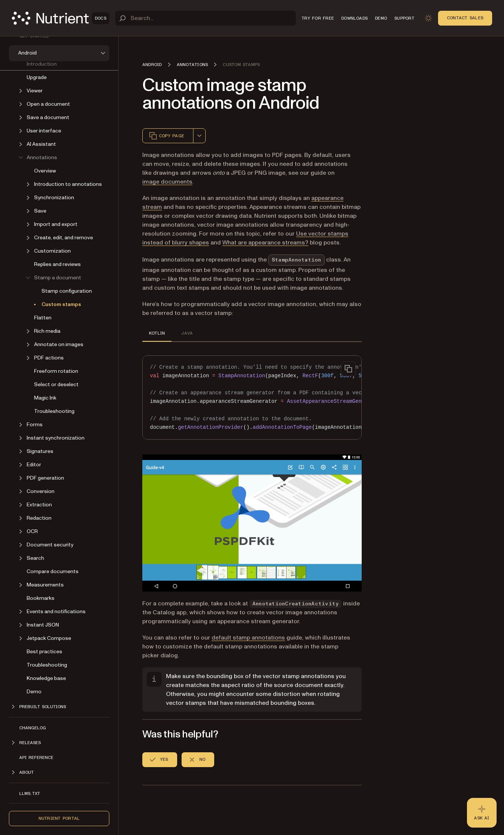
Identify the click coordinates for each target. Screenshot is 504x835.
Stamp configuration (67, 291)
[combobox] (199, 136)
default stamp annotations (248, 638)
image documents (167, 182)
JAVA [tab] (187, 333)
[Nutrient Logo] (61, 18)
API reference (36, 757)
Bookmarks (41, 598)
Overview (45, 171)
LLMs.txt (30, 793)
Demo (34, 692)
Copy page (166, 136)
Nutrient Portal (59, 818)
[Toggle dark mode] (428, 18)
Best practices (44, 652)
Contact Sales (465, 18)
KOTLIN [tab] (157, 333)
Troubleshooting (54, 411)
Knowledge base (46, 678)
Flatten (43, 318)
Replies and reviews (57, 264)
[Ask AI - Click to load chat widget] (482, 813)
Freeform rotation (56, 371)
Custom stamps (61, 304)
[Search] (205, 18)
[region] (252, 397)
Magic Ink (45, 398)
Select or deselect (56, 384)
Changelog (33, 728)
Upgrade (37, 77)
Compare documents (53, 571)
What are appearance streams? (265, 243)
